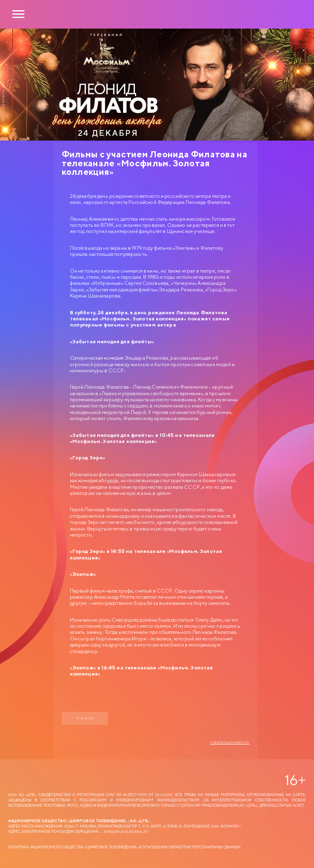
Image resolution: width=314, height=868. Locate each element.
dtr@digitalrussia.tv (126, 831)
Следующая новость (230, 743)
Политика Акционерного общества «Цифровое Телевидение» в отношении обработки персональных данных (124, 847)
